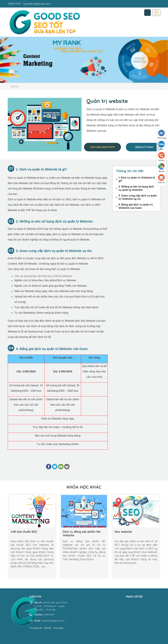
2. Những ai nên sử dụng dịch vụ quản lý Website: (136, 188)
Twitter (47, 628)
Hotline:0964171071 (103, 147)
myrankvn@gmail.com (37, 4)
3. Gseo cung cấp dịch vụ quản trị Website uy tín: (138, 197)
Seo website (123, 532)
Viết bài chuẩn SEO (24, 532)
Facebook (36, 628)
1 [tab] (84, 79)
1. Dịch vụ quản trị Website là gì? (137, 179)
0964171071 (14, 4)
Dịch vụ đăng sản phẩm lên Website (82, 533)
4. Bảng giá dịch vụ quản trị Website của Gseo (136, 206)
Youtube (58, 628)
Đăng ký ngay (144, 147)
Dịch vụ (15, 86)
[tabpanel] (84, 60)
